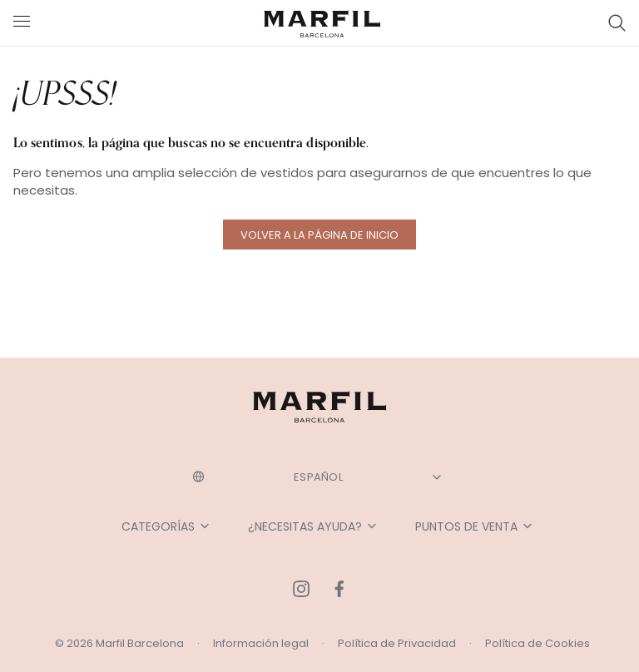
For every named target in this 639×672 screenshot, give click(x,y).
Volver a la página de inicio (319, 235)
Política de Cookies (537, 643)
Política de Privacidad (397, 643)
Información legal (261, 643)
